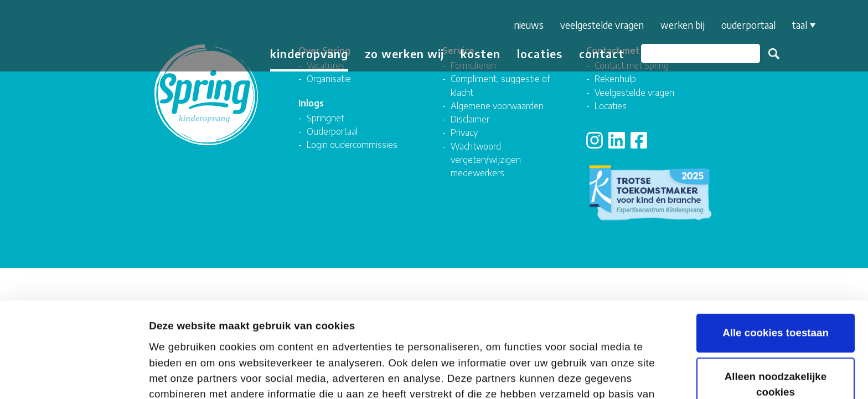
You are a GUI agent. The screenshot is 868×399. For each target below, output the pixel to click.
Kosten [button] (480, 53)
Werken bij (683, 25)
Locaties (540, 53)
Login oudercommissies (352, 144)
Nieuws (529, 25)
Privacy (464, 132)
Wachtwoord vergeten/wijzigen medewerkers (486, 160)
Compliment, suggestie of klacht (500, 85)
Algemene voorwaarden (497, 106)
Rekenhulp (615, 78)
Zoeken (774, 54)
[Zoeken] (701, 53)
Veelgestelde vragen (602, 25)
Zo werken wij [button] (404, 53)
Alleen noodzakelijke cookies (776, 290)
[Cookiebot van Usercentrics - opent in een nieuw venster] (72, 376)
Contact (602, 53)
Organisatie (329, 78)
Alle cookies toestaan (776, 238)
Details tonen (182, 375)
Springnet (325, 118)
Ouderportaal (748, 25)
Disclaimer (470, 119)
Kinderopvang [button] (309, 53)
